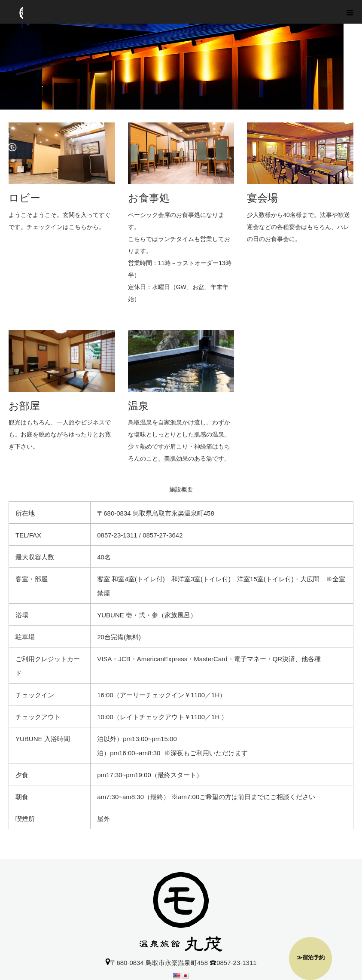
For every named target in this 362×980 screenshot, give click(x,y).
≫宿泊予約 (311, 957)
